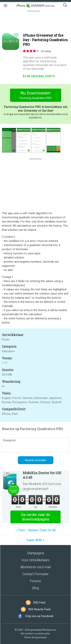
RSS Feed (39, 603)
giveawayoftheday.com (43, 630)
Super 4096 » (35, 540)
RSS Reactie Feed (39, 609)
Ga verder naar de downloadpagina (36, 517)
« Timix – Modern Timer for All (36, 530)
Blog (35, 588)
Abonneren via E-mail (35, 567)
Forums (35, 581)
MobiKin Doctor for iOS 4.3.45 (42, 475)
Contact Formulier (35, 574)
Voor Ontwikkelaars (35, 560)
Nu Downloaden (35, 96)
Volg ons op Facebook (39, 616)
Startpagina (35, 553)
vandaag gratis (39, 76)
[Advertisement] (35, 22)
